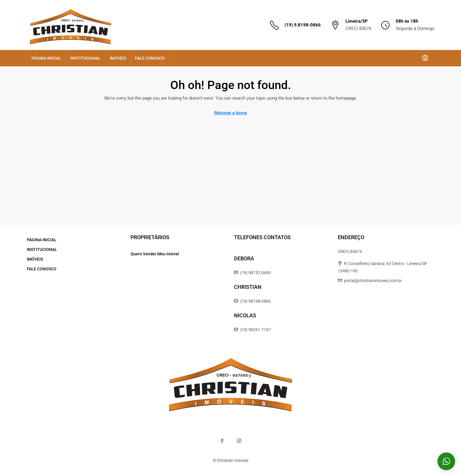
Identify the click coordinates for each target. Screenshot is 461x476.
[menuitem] (425, 58)
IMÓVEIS (118, 58)
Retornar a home (231, 113)
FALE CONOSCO (150, 58)
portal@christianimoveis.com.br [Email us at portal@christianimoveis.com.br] (373, 281)
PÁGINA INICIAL (46, 58)
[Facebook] (222, 441)
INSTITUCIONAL (85, 58)
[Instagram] (239, 441)
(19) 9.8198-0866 (303, 25)
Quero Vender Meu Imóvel (155, 254)
